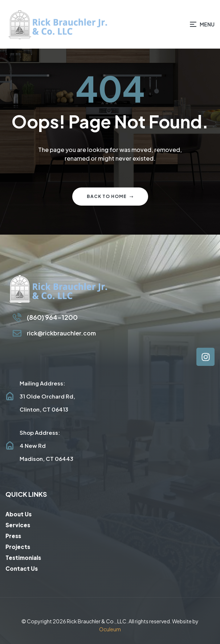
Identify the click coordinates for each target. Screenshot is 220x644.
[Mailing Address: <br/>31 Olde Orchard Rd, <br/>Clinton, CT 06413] (10, 396)
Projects (18, 547)
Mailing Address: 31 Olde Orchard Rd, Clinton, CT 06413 (47, 396)
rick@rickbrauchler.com (61, 333)
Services (18, 525)
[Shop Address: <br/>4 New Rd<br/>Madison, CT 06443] (10, 446)
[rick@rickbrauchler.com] (17, 333)
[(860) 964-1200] (17, 317)
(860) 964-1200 (52, 317)
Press (13, 536)
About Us (19, 514)
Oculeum (110, 629)
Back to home (110, 196)
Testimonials (23, 558)
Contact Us (22, 568)
